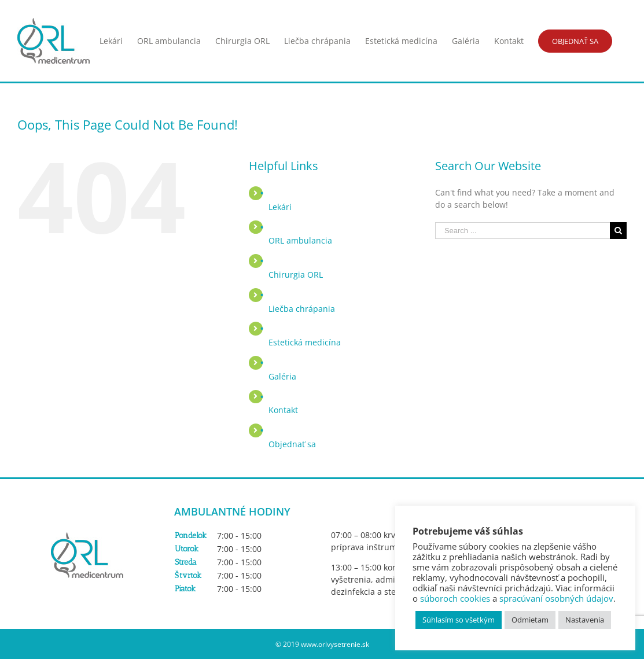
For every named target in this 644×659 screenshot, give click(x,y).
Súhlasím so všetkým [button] (459, 620)
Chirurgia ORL (296, 275)
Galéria (282, 376)
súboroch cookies (455, 598)
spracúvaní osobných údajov (556, 598)
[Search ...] (522, 231)
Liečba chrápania (302, 309)
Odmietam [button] (530, 620)
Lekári (280, 207)
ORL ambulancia (300, 240)
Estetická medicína (305, 342)
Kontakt (283, 410)
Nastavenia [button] (585, 620)
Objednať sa (292, 444)
